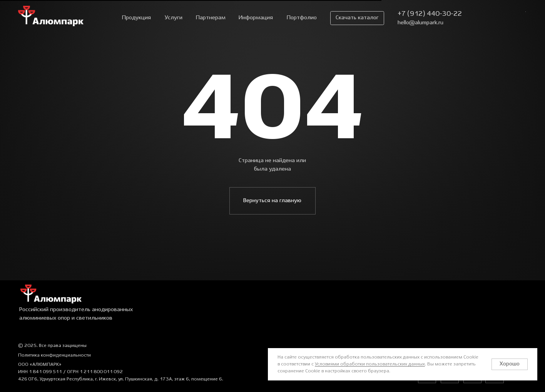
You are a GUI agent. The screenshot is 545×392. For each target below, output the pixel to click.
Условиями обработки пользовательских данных (370, 364)
